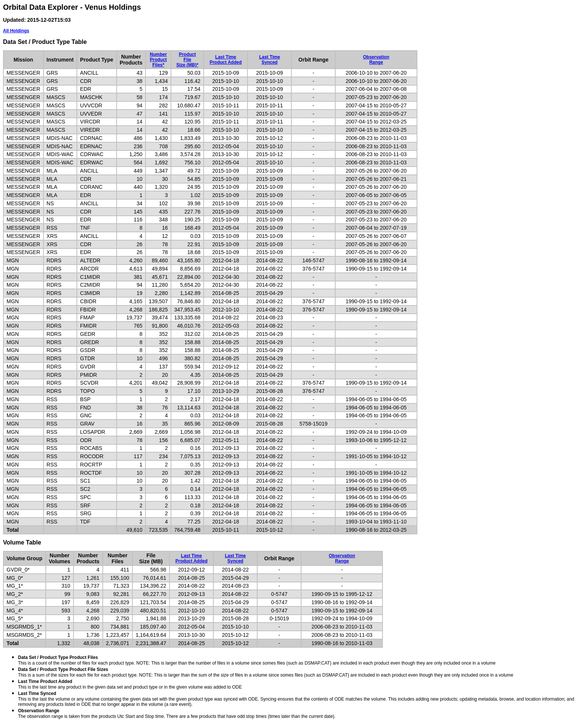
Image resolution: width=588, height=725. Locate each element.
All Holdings (16, 31)
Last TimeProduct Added (226, 60)
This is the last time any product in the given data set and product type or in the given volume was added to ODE (130, 684)
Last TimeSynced (270, 60)
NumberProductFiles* (158, 60)
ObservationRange (376, 60)
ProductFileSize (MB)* (187, 60)
